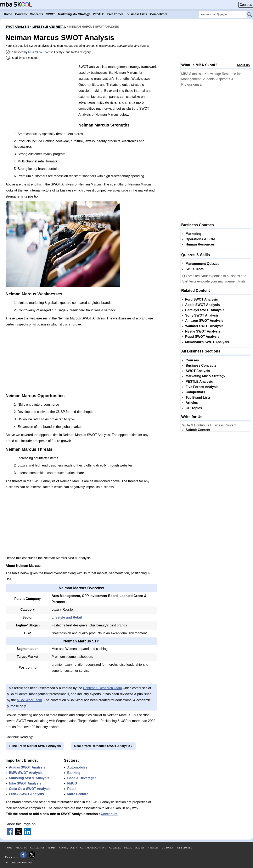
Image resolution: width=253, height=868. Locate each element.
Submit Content (198, 430)
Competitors (195, 392)
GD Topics (194, 408)
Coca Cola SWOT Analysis (30, 789)
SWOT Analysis (198, 371)
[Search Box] (223, 15)
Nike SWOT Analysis (25, 783)
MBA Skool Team (39, 52)
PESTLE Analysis (199, 381)
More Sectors (78, 794)
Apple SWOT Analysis (203, 305)
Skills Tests (195, 269)
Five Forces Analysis (202, 387)
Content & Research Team (102, 688)
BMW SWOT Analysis (26, 773)
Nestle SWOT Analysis (203, 331)
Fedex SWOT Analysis (26, 794)
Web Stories (184, 848)
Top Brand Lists (198, 397)
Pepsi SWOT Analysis (202, 337)
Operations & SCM (200, 239)
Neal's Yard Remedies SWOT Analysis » (103, 746)
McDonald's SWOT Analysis (207, 342)
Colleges (115, 848)
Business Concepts (201, 365)
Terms (52, 848)
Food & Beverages (82, 778)
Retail (72, 789)
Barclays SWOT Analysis (205, 310)
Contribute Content (93, 848)
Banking (74, 773)
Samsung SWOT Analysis (29, 778)
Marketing (193, 234)
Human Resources (200, 244)
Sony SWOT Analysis (202, 315)
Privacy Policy (68, 848)
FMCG (72, 783)
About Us (243, 65)
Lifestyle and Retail (67, 617)
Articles (192, 403)
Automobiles (77, 767)
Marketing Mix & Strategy (205, 376)
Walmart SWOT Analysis (204, 326)
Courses (246, 5)
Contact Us (37, 848)
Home (9, 848)
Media (128, 848)
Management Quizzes (203, 264)
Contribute (109, 814)
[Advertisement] (40, 93)
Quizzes (140, 848)
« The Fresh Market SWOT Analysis (35, 746)
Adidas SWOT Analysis (27, 767)
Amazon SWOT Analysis (204, 321)
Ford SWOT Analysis (202, 299)
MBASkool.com (24, 862)
